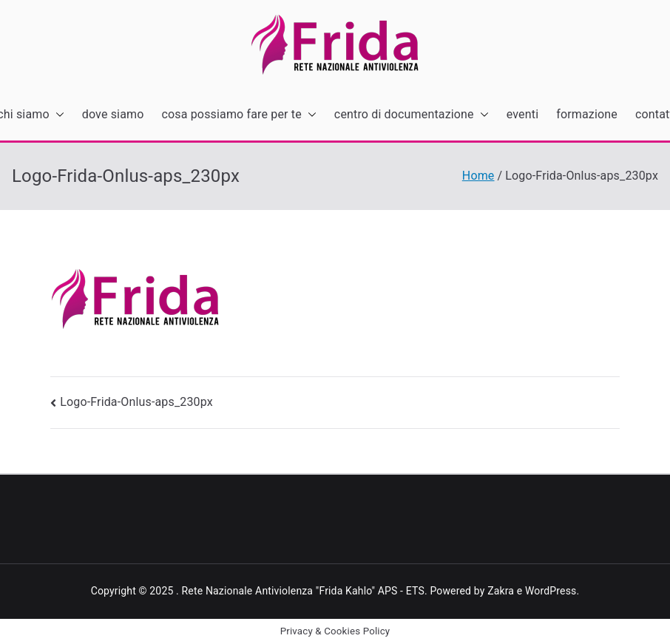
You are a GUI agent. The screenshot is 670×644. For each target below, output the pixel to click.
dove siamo (113, 114)
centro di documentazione (412, 115)
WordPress (551, 591)
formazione (587, 114)
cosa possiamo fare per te (239, 115)
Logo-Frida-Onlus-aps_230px (136, 402)
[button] (57, 115)
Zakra (501, 591)
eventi (522, 114)
